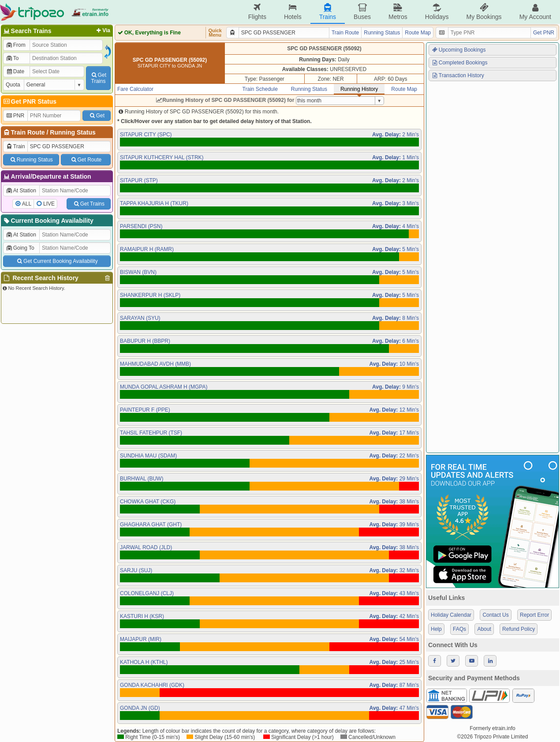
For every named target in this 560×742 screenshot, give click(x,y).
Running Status (73, 132)
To (12, 58)
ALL (27, 204)
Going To (20, 248)
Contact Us (495, 615)
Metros (398, 12)
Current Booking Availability (48, 221)
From (16, 45)
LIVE (49, 204)
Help (436, 629)
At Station (21, 191)
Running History (359, 89)
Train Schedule (260, 89)
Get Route (86, 160)
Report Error (534, 615)
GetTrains (98, 78)
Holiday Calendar (451, 615)
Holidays (437, 12)
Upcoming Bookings (459, 50)
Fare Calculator (135, 89)
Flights (257, 12)
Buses (362, 12)
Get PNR (544, 33)
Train (15, 146)
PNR (15, 116)
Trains (328, 12)
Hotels (293, 12)
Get (97, 116)
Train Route (28, 132)
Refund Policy (519, 629)
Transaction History (458, 75)
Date (15, 71)
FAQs (459, 629)
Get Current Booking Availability (57, 261)
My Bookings (484, 12)
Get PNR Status (29, 101)
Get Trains (89, 204)
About (484, 629)
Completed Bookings (459, 63)
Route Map (418, 33)
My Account (535, 12)
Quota (13, 85)
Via (103, 30)
